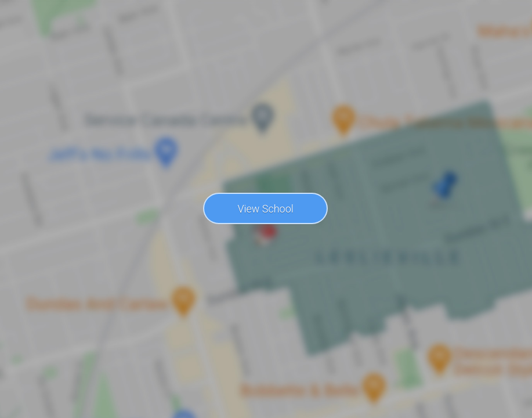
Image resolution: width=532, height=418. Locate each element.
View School (265, 209)
